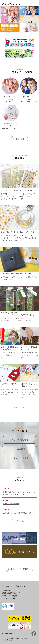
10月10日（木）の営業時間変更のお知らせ (18, 513)
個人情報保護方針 (8, 633)
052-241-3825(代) (11, 596)
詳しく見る (20, 139)
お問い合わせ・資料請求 (20, 569)
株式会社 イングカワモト (13, 586)
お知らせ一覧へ (20, 521)
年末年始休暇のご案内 (11, 504)
